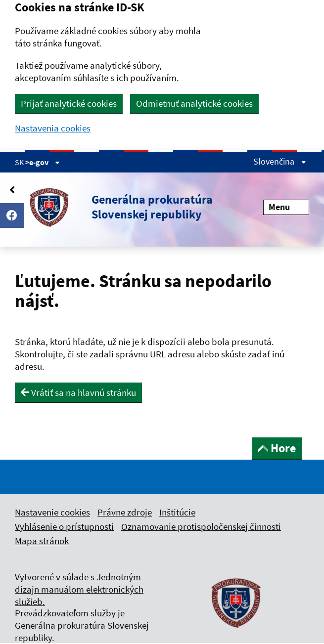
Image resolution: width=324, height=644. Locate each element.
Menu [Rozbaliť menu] (286, 207)
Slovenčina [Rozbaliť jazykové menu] (280, 161)
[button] (114, 207)
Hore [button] (277, 448)
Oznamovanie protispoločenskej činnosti (201, 526)
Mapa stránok (42, 541)
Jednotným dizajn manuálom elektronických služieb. (79, 589)
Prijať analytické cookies (69, 103)
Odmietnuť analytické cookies (194, 103)
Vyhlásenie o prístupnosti (64, 526)
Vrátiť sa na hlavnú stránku (78, 392)
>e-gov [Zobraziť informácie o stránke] (43, 162)
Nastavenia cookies (53, 128)
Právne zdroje (125, 512)
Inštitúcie (177, 512)
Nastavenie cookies (52, 512)
